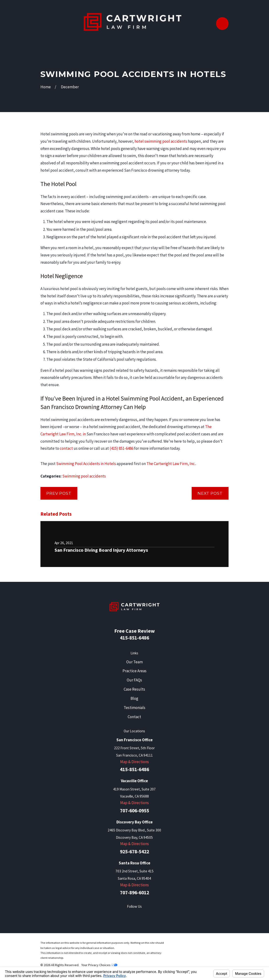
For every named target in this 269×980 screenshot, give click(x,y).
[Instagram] (164, 915)
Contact (134, 717)
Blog (134, 698)
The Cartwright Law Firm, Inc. (171, 464)
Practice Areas (134, 671)
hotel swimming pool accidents (161, 141)
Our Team (134, 662)
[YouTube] (152, 915)
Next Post (210, 493)
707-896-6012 (134, 893)
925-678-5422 (134, 852)
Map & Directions (134, 762)
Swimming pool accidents (84, 476)
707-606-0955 (134, 811)
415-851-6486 (134, 638)
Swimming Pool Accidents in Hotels (86, 464)
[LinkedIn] (140, 915)
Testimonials (134, 708)
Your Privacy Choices (99, 965)
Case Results (134, 689)
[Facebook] (105, 915)
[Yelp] (129, 915)
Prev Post (59, 493)
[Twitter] (117, 915)
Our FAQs (134, 680)
